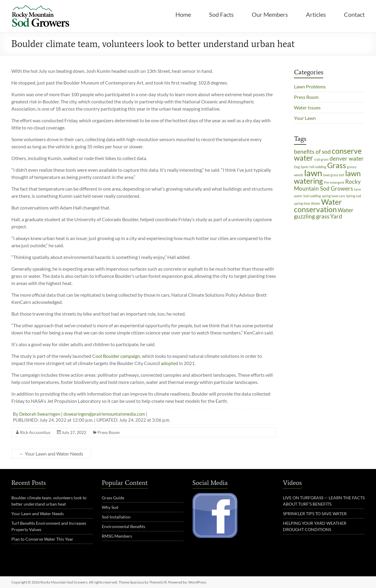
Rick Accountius (35, 432)
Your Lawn (305, 118)
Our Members (270, 14)
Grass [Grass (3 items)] (337, 165)
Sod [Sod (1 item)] (306, 196)
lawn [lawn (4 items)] (313, 173)
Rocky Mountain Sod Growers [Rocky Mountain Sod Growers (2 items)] (327, 185)
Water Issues (307, 107)
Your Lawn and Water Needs (51, 454)
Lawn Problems (310, 86)
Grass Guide (113, 498)
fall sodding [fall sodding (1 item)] (318, 167)
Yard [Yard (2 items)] (336, 216)
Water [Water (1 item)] (316, 203)
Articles (316, 14)
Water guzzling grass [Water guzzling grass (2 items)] (324, 213)
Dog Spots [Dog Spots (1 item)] (301, 167)
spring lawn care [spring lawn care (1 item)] (333, 196)
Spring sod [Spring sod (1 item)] (354, 196)
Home (183, 14)
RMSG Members (117, 536)
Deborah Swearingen (40, 414)
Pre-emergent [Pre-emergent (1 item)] (334, 182)
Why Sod (110, 507)
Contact (354, 14)
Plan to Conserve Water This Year (42, 539)
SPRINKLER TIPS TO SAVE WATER (315, 514)
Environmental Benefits (123, 526)
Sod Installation (116, 517)
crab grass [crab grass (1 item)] (321, 159)
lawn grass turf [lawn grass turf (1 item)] (334, 175)
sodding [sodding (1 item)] (315, 196)
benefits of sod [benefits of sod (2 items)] (312, 151)
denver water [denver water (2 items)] (347, 158)
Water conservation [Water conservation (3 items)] (318, 206)
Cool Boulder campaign (116, 356)
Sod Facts (221, 14)
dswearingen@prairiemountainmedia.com (104, 414)
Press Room (109, 432)
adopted (169, 363)
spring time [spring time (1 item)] (302, 203)
